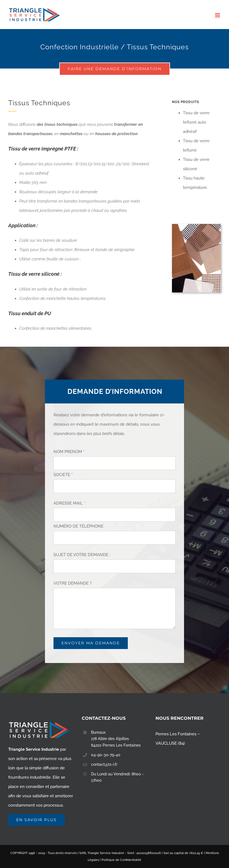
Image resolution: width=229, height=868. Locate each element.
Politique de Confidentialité (121, 860)
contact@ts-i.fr (104, 764)
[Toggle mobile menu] (218, 15)
